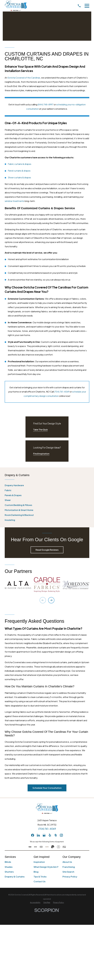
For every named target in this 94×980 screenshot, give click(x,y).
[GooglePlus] (44, 835)
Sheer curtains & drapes (19, 177)
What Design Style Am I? (46, 867)
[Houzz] (56, 835)
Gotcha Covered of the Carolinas (24, 78)
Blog (36, 872)
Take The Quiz (40, 430)
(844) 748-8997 (45, 104)
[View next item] (51, 600)
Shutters (9, 872)
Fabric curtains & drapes (20, 164)
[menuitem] (47, 485)
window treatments (14, 201)
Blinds (8, 862)
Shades (9, 867)
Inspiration (39, 862)
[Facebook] (33, 835)
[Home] (16, 6)
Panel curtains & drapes (19, 171)
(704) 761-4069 (62, 392)
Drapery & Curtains (15, 877)
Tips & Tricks (40, 877)
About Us (67, 862)
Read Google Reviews (47, 550)
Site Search (68, 872)
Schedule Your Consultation (47, 788)
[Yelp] (50, 835)
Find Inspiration (41, 454)
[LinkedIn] (38, 835)
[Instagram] (61, 835)
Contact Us (40, 881)
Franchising (69, 867)
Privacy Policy (70, 877)
